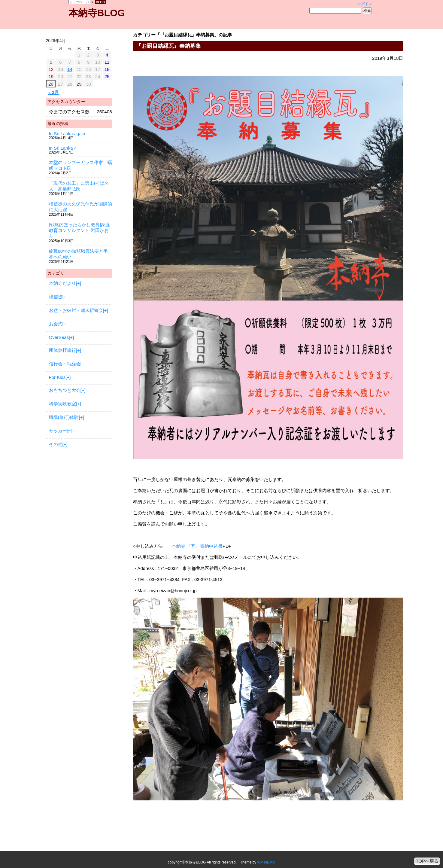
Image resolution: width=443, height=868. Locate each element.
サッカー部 (60, 431)
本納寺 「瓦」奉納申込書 (197, 546)
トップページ (79, 2)
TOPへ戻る (427, 861)
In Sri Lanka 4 (63, 148)
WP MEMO (266, 862)
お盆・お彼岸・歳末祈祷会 (76, 310)
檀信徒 (56, 297)
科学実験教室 (62, 404)
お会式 (56, 324)
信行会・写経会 (65, 364)
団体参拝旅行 (62, 350)
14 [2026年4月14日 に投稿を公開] (70, 69)
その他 (56, 444)
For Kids (57, 377)
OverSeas (59, 337)
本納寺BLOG (97, 13)
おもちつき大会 (65, 390)
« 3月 (54, 92)
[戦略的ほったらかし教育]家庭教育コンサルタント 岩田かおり (79, 230)
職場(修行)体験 (64, 417)
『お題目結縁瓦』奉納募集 (168, 46)
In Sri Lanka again (67, 134)
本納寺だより (62, 283)
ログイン (365, 4)
